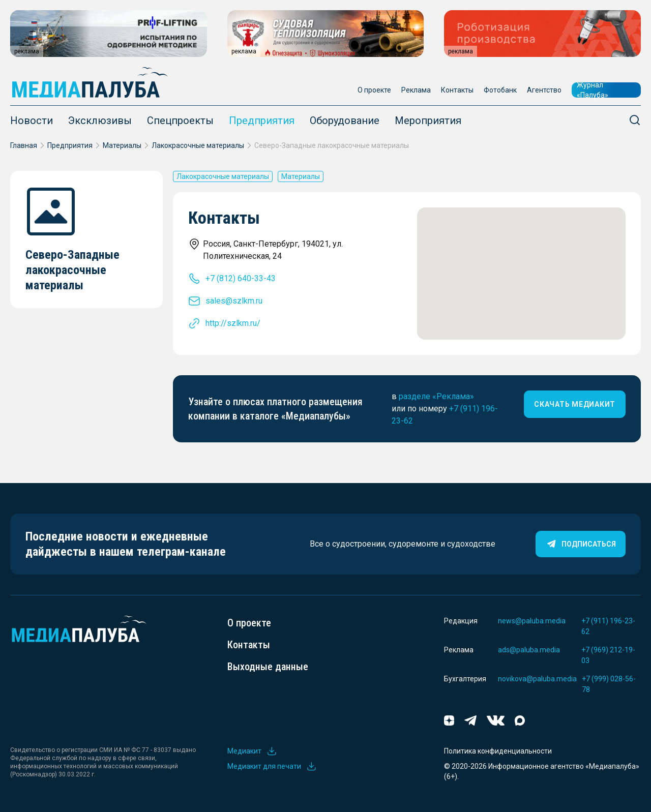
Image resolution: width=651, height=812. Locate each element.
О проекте (374, 90)
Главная (24, 145)
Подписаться (581, 544)
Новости (32, 121)
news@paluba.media (532, 621)
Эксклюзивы (100, 121)
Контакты (457, 90)
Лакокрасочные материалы (198, 145)
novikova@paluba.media (537, 679)
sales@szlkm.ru (234, 301)
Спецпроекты (180, 121)
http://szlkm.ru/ (233, 323)
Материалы (122, 145)
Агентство (544, 90)
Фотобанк (500, 90)
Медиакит (252, 751)
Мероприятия (428, 121)
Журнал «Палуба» (593, 90)
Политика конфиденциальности (498, 751)
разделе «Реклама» (436, 396)
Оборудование (345, 121)
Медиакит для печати (272, 766)
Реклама (416, 90)
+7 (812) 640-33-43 (241, 278)
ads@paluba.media (529, 650)
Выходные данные (268, 667)
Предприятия (262, 121)
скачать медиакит (575, 404)
